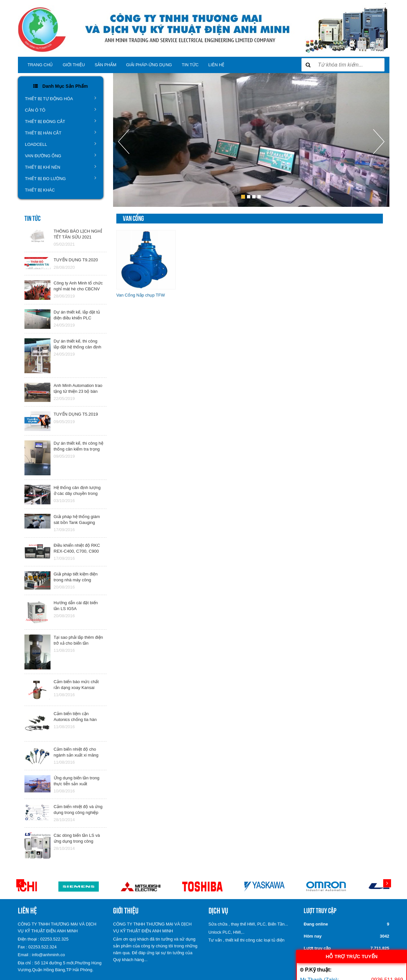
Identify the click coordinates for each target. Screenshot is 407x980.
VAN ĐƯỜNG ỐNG (61, 155)
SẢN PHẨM (105, 65)
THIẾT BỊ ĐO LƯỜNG (61, 178)
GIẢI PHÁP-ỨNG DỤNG (149, 65)
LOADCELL (61, 144)
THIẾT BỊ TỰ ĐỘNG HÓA (61, 98)
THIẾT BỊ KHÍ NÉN (61, 167)
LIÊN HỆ (216, 65)
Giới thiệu (74, 65)
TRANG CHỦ (40, 65)
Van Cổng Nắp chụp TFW (141, 295)
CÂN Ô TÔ (61, 110)
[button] (124, 168)
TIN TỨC (190, 65)
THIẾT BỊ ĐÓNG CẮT (61, 121)
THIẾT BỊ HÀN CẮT (61, 132)
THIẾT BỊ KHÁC (40, 190)
